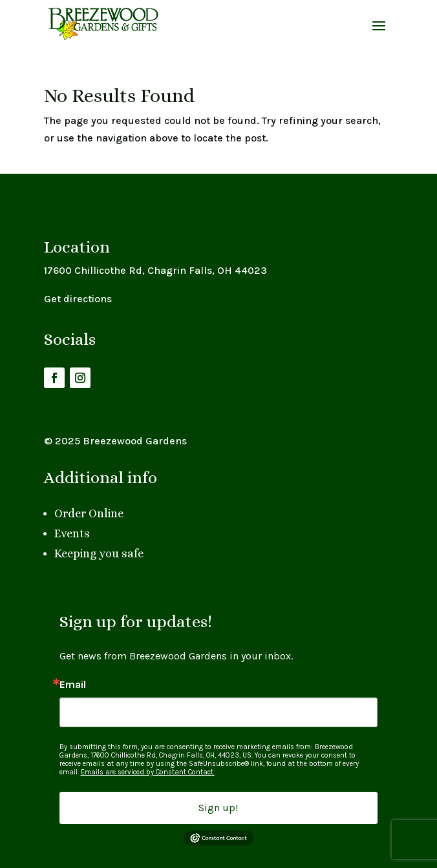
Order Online (89, 513)
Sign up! (218, 808)
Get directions (78, 299)
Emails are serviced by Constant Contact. (148, 772)
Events (72, 533)
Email (73, 685)
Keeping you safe (99, 553)
